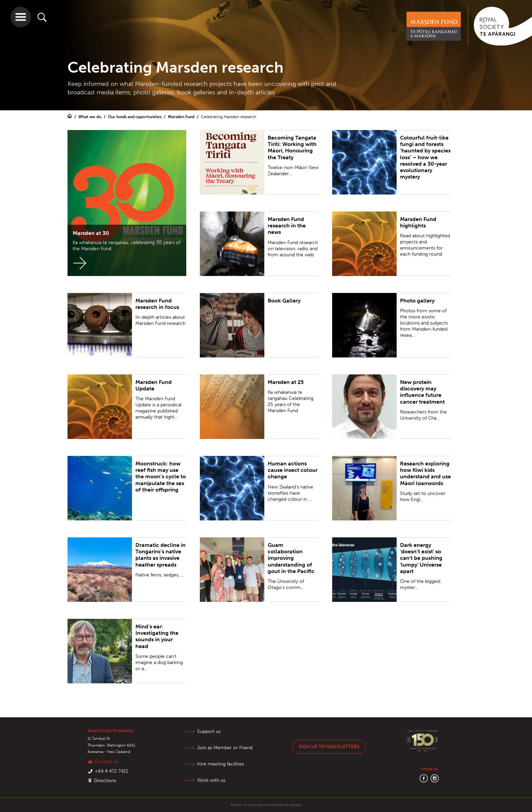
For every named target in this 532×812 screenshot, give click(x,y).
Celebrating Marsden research (229, 117)
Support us (209, 731)
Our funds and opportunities (135, 117)
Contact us (107, 762)
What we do (90, 117)
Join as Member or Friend (225, 748)
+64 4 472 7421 (111, 771)
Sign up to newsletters (329, 747)
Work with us (211, 780)
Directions (105, 781)
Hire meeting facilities (221, 764)
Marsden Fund (182, 117)
